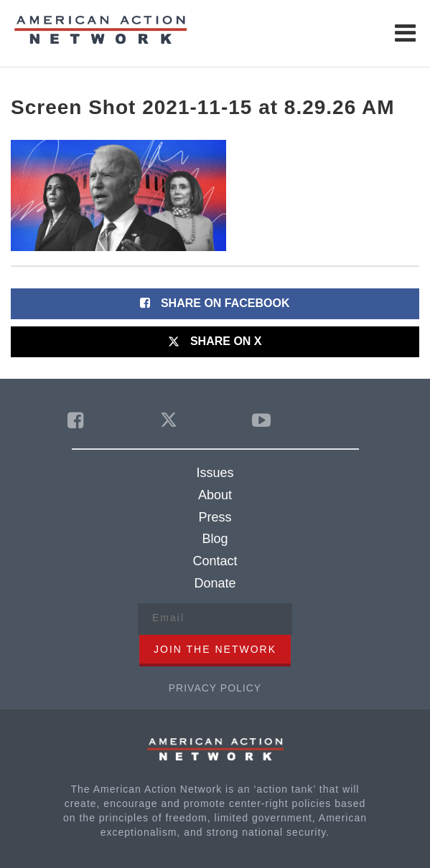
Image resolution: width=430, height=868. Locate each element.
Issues (215, 473)
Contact (215, 561)
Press (215, 517)
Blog (215, 539)
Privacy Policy (215, 688)
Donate (215, 583)
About (215, 495)
